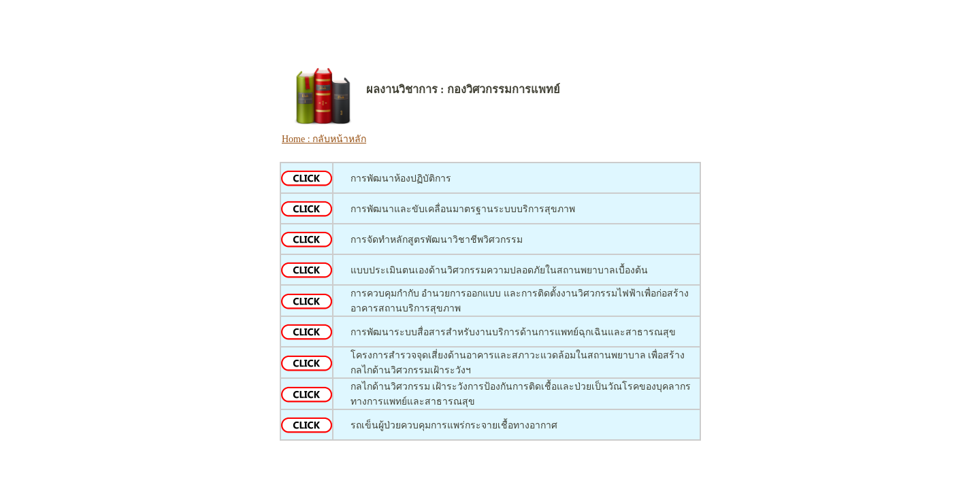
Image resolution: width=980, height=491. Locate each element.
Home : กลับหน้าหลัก (324, 139)
